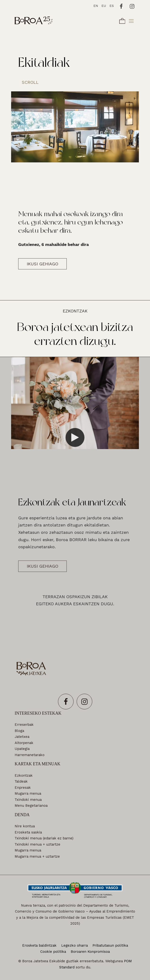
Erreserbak (24, 725)
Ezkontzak (24, 775)
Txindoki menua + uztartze (37, 844)
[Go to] (121, 6)
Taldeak (21, 781)
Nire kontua (25, 826)
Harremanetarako (30, 755)
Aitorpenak (24, 743)
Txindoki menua (28, 799)
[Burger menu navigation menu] (131, 20)
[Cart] (122, 20)
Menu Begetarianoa (31, 806)
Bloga (19, 731)
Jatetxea (22, 737)
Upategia (22, 749)
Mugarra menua (28, 793)
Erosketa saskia (28, 832)
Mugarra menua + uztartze (37, 856)
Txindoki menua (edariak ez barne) (44, 838)
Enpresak (23, 787)
